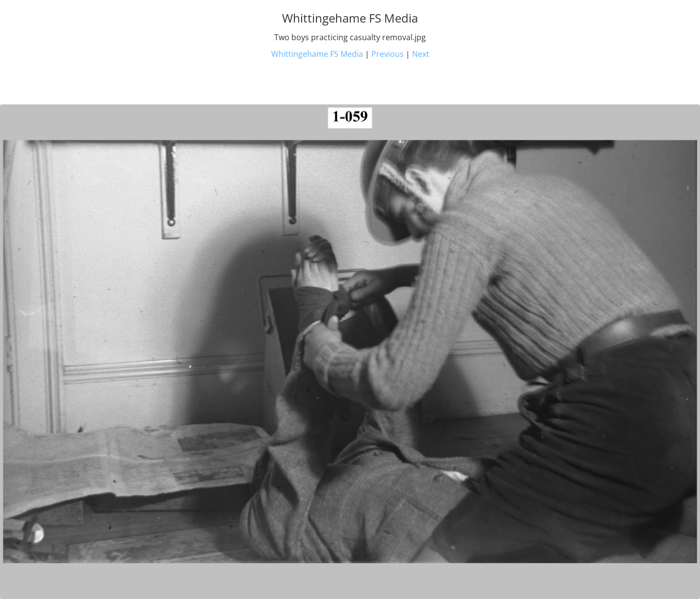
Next (421, 54)
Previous (388, 54)
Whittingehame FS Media (317, 54)
